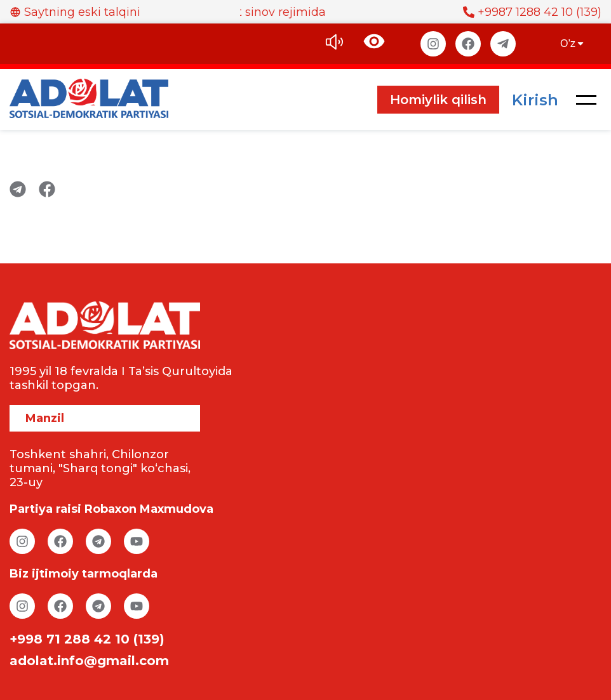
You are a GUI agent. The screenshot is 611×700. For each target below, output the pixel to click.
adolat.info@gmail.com (89, 661)
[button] (586, 100)
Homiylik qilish (438, 100)
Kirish (535, 100)
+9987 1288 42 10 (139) (532, 12)
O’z (573, 43)
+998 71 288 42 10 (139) (87, 639)
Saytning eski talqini (75, 12)
